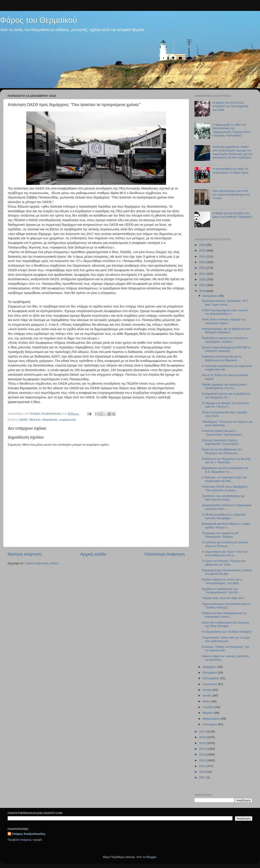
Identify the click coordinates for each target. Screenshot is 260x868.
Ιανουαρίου (210, 724)
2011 (203, 766)
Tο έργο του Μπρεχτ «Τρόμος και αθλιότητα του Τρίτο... (224, 563)
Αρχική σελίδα (93, 554)
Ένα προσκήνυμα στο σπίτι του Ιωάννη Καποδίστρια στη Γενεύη (231, 194)
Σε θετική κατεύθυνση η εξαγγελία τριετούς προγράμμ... (224, 516)
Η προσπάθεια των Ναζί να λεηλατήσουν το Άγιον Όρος (231, 171)
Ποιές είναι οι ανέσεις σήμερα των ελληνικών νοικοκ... (224, 321)
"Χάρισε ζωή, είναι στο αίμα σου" (223, 598)
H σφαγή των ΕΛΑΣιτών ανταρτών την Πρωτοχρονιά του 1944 (230, 106)
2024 (203, 256)
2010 (203, 772)
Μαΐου (207, 701)
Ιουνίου (208, 695)
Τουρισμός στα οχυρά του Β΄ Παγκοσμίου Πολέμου (220, 535)
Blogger (151, 857)
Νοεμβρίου (210, 667)
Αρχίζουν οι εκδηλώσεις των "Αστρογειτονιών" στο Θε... (221, 591)
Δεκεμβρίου (211, 296)
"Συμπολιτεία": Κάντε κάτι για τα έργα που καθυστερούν (226, 639)
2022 (203, 268)
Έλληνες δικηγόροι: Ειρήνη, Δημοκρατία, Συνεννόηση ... (222, 442)
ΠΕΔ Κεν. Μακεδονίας (43, 420)
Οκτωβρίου (210, 673)
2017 (203, 732)
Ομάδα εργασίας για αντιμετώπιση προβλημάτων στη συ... (224, 386)
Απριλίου (209, 707)
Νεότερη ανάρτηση (25, 554)
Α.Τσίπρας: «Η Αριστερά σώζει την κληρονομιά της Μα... (224, 479)
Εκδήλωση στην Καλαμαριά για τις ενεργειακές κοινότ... (224, 615)
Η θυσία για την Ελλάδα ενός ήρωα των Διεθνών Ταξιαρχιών (232, 215)
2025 (203, 251)
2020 (203, 279)
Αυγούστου (210, 684)
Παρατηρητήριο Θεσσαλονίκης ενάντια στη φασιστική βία (227, 572)
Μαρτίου (208, 713)
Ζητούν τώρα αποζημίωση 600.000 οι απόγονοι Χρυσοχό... (226, 349)
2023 (203, 262)
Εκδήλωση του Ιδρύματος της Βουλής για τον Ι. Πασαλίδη (226, 461)
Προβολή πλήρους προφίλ (25, 840)
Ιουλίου (208, 690)
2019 (203, 285)
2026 (203, 245)
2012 (203, 760)
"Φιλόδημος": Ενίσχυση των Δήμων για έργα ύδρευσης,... (227, 423)
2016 (203, 737)
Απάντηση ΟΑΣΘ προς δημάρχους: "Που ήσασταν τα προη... (225, 488)
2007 (203, 777)
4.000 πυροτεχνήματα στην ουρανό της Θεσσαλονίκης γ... (225, 312)
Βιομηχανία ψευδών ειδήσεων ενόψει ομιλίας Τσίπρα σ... (226, 525)
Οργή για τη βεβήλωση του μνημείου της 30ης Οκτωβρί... (226, 624)
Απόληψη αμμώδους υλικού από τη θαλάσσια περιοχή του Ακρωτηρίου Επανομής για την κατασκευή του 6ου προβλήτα (232, 152)
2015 (203, 743)
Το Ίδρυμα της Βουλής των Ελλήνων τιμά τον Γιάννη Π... (226, 405)
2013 (203, 754)
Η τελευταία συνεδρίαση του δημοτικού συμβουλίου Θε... (227, 368)
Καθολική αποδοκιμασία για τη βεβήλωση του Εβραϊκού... (222, 358)
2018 (203, 291)
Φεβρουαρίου (212, 719)
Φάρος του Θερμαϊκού (38, 20)
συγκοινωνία (68, 420)
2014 (203, 749)
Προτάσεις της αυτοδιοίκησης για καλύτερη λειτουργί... (223, 498)
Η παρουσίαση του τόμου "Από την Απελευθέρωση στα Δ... (225, 553)
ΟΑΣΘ (23, 420)
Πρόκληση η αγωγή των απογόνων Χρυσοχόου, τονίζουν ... (225, 340)
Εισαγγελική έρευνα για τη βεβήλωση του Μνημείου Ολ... (226, 395)
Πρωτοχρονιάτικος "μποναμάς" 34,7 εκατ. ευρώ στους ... (225, 303)
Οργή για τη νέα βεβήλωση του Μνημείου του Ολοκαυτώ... (222, 451)
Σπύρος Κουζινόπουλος (29, 834)
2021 (203, 274)
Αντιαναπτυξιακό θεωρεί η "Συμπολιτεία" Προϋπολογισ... (223, 433)
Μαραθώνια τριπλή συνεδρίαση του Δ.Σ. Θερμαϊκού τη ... (225, 470)
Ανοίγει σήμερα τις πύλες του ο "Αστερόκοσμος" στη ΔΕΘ (222, 581)
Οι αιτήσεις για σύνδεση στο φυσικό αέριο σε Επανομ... (225, 544)
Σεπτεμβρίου (211, 678)
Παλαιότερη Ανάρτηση (165, 554)
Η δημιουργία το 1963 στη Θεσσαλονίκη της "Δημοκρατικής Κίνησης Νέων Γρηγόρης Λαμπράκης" (232, 130)
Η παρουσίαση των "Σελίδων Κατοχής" (227, 632)
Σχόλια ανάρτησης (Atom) (42, 563)
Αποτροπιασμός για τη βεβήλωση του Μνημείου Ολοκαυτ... (226, 331)
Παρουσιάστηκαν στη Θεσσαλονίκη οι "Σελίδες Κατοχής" (226, 606)
